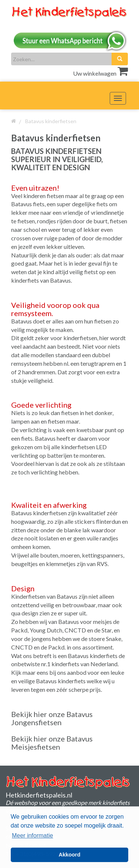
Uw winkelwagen (100, 73)
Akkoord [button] (69, 855)
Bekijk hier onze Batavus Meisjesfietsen (52, 743)
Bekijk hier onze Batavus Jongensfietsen (52, 718)
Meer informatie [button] (32, 836)
